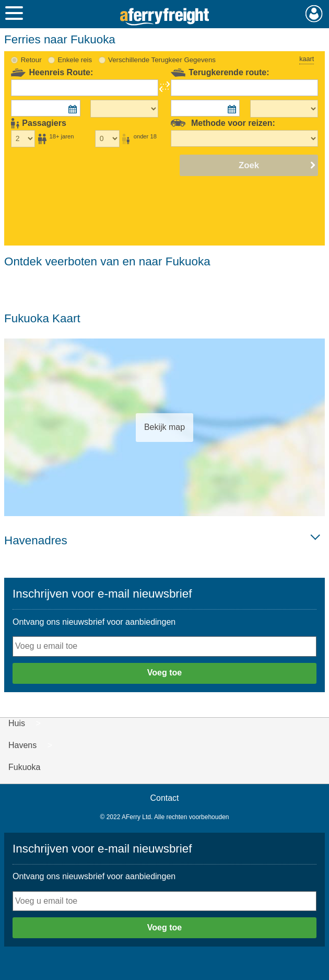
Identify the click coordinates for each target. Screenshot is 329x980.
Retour (31, 60)
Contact (164, 798)
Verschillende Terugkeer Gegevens (162, 60)
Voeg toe (164, 673)
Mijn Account (314, 14)
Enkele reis (75, 60)
